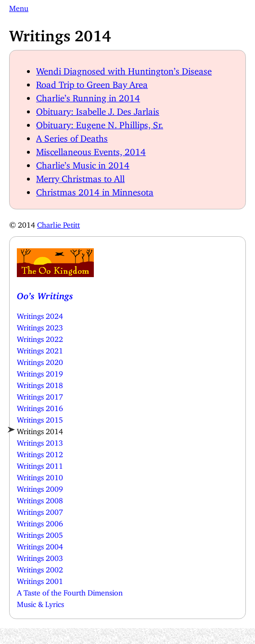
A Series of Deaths (72, 136)
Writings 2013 (40, 441)
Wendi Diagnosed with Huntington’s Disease (124, 69)
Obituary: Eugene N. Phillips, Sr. (100, 123)
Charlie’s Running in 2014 (88, 96)
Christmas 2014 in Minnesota (95, 190)
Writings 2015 (40, 418)
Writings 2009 (40, 487)
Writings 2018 (40, 383)
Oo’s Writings (45, 294)
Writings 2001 (40, 579)
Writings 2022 (40, 337)
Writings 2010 (40, 475)
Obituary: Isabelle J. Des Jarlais (98, 109)
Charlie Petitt (58, 223)
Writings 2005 (40, 533)
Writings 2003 (40, 556)
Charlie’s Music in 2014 (83, 163)
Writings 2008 (40, 498)
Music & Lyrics (40, 602)
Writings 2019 (40, 372)
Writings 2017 (40, 395)
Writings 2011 (40, 464)
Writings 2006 (40, 522)
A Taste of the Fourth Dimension (70, 591)
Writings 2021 (40, 349)
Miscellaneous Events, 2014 (91, 150)
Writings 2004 (40, 545)
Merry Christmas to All (80, 176)
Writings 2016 (40, 406)
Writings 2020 (40, 360)
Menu (19, 6)
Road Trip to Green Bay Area (92, 82)
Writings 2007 (40, 510)
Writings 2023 (40, 326)
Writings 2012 (40, 452)
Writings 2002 (40, 568)
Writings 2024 (40, 314)
